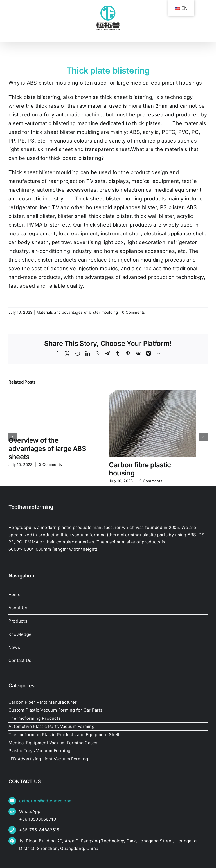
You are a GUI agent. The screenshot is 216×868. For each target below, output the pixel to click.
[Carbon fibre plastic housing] (152, 393)
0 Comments (134, 312)
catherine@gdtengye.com (46, 801)
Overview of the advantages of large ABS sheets (47, 449)
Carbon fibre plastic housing (140, 469)
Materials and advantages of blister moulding (77, 312)
